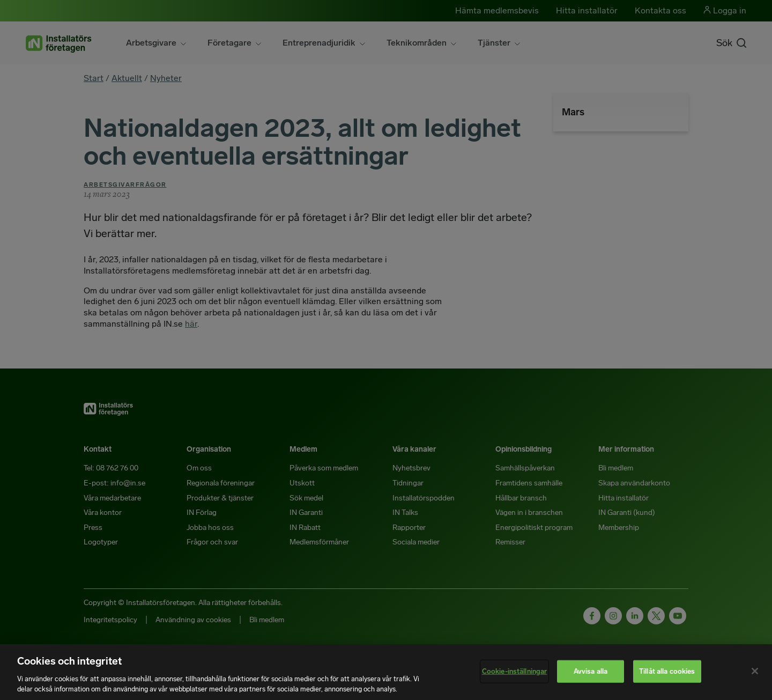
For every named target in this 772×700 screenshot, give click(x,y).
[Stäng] (755, 671)
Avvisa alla (591, 671)
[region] (386, 672)
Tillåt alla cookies (667, 671)
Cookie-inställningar (515, 671)
